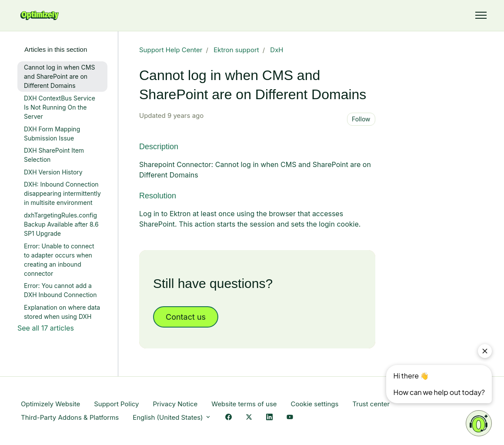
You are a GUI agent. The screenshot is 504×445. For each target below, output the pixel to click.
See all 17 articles (46, 328)
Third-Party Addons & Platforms (70, 417)
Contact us (186, 317)
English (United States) (172, 417)
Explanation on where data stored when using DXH (62, 312)
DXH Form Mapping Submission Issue (52, 134)
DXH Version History (53, 172)
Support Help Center (171, 50)
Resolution (158, 196)
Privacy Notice (175, 404)
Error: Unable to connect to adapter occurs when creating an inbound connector (59, 260)
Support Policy (116, 404)
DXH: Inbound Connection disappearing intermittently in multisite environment (62, 193)
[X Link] (249, 418)
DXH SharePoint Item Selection (54, 155)
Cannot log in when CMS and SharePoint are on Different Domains (59, 76)
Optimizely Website (50, 404)
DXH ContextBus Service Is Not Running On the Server (60, 107)
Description (159, 147)
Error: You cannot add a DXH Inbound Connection (60, 290)
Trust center (371, 404)
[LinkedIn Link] (269, 418)
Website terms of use (244, 404)
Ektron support (236, 50)
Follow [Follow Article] (361, 119)
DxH (277, 50)
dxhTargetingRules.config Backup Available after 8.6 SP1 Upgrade (61, 224)
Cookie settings (315, 404)
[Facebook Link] (229, 418)
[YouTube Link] (290, 418)
